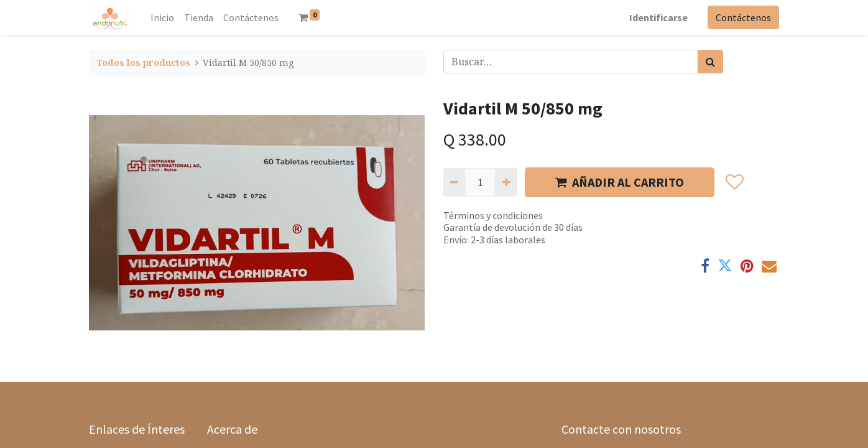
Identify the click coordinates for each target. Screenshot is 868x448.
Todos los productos (143, 63)
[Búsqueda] (710, 62)
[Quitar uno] (454, 182)
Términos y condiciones (493, 215)
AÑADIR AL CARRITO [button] (620, 182)
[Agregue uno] (506, 182)
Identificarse (658, 17)
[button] (734, 182)
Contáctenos (743, 17)
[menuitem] (162, 17)
